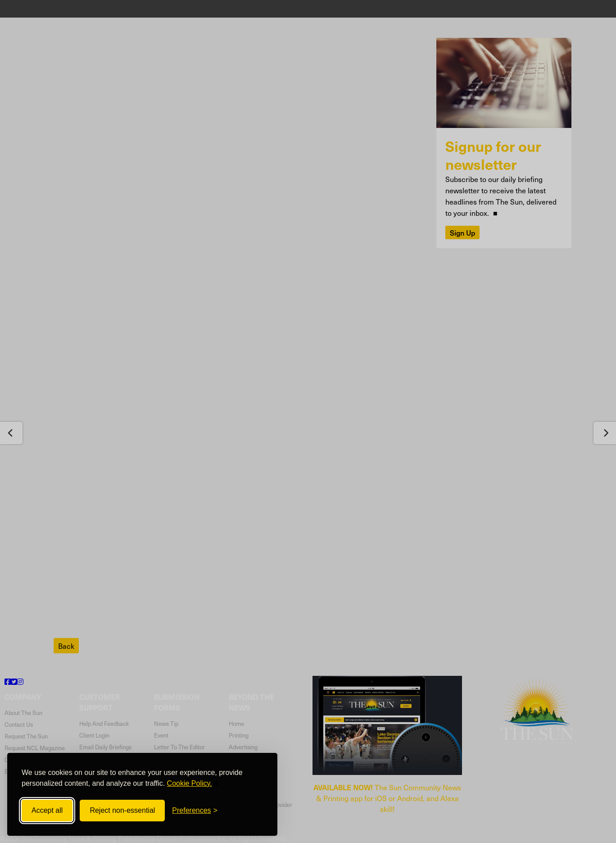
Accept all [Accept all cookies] (47, 810)
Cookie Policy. (190, 783)
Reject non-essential (122, 810)
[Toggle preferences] (195, 811)
